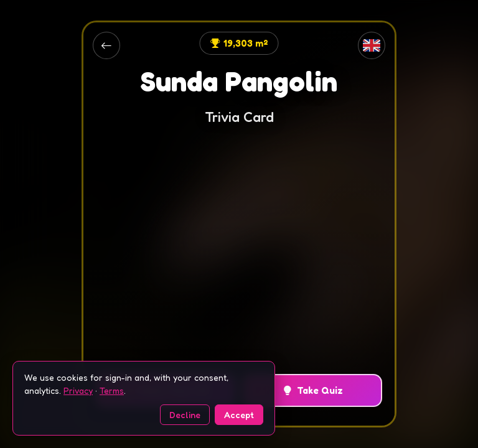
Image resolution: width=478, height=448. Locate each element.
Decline (185, 415)
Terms (112, 390)
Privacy (78, 390)
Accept (239, 415)
